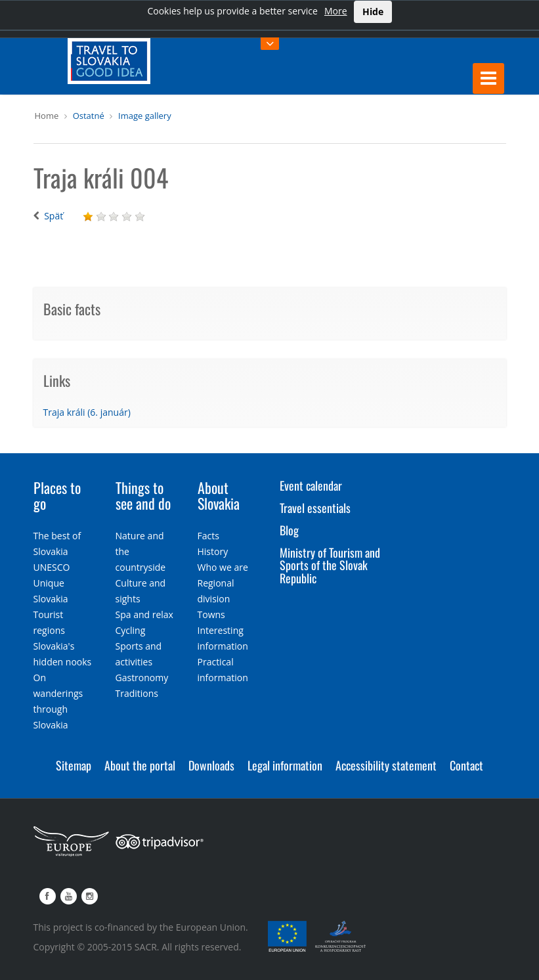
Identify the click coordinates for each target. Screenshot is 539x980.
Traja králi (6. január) (87, 412)
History (213, 551)
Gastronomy (142, 678)
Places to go (57, 495)
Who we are (223, 567)
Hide (373, 11)
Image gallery (145, 116)
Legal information (285, 765)
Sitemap (74, 765)
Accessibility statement (386, 765)
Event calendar (311, 485)
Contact (466, 765)
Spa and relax (144, 614)
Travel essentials (315, 508)
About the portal (140, 765)
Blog (289, 530)
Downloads (211, 765)
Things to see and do (143, 495)
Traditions (137, 693)
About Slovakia (219, 495)
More (336, 11)
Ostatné (89, 116)
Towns (211, 614)
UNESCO (52, 567)
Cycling (131, 630)
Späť (54, 216)
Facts (208, 536)
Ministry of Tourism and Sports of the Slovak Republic (330, 566)
